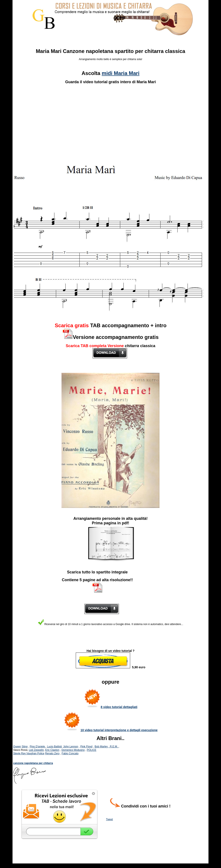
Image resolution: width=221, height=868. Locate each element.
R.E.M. (114, 747)
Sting (24, 747)
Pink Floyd (86, 747)
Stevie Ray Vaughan (25, 753)
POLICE (92, 750)
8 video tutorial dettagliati (119, 707)
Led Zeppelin (36, 750)
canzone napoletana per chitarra (33, 763)
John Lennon (71, 747)
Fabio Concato (70, 753)
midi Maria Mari (121, 73)
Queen (17, 747)
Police (41, 753)
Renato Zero (52, 753)
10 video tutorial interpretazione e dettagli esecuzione (119, 730)
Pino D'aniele (38, 747)
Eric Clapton (52, 750)
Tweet (109, 819)
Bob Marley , (102, 747)
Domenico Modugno (73, 750)
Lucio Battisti (54, 747)
